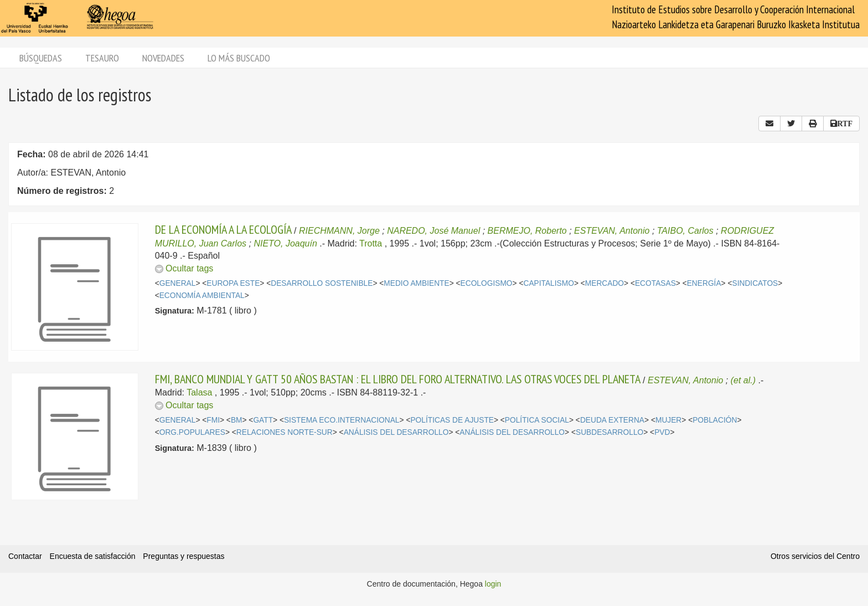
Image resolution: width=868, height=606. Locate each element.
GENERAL (178, 283)
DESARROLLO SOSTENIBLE (322, 283)
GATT (263, 420)
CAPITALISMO (548, 283)
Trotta (371, 243)
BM (237, 420)
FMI (213, 420)
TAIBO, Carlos (685, 231)
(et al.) (743, 380)
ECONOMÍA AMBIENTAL (202, 296)
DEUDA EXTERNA (612, 420)
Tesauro (102, 58)
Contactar (25, 556)
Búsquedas (41, 58)
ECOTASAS (655, 283)
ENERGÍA (704, 283)
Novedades (163, 58)
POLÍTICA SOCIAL (537, 420)
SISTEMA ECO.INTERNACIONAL (342, 420)
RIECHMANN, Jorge (339, 231)
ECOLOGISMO (487, 283)
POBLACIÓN (715, 420)
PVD (662, 432)
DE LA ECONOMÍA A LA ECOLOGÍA (223, 229)
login (493, 584)
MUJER (668, 420)
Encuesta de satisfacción (93, 556)
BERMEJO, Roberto (527, 231)
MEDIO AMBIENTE (416, 283)
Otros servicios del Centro (815, 556)
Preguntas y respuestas (184, 556)
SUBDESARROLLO (609, 432)
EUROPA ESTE (233, 283)
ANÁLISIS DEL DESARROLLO (396, 432)
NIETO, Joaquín (285, 243)
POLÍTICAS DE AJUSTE (452, 420)
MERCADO (604, 283)
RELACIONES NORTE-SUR (285, 432)
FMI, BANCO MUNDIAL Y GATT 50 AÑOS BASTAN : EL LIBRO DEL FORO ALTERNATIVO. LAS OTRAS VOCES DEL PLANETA (398, 379)
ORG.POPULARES (192, 432)
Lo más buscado (239, 58)
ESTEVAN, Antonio (612, 231)
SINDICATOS (755, 283)
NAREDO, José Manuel (433, 231)
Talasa (199, 392)
